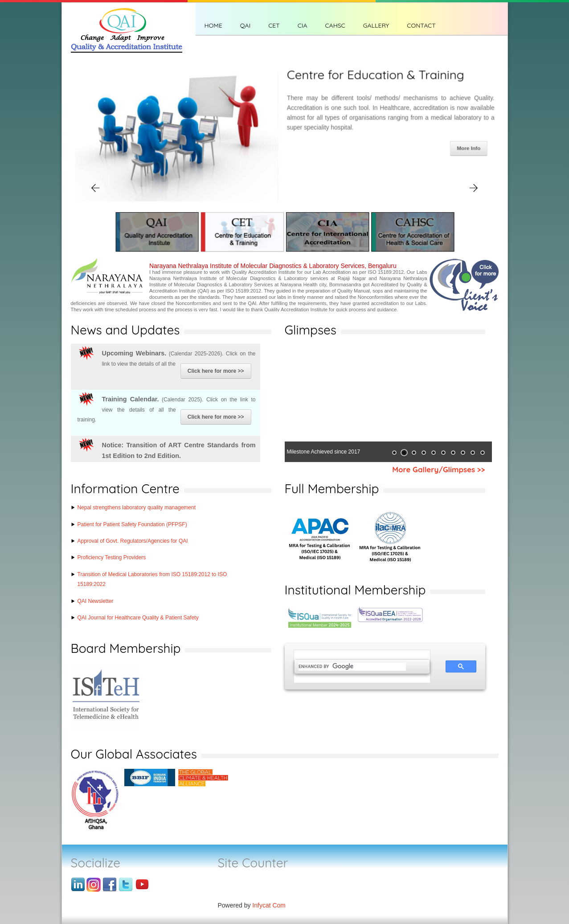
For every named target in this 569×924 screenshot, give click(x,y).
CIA (303, 25)
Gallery (376, 25)
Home (213, 25)
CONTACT (421, 25)
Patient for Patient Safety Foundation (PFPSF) (132, 524)
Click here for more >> (216, 371)
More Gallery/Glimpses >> (438, 469)
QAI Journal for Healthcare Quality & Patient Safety (138, 618)
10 (483, 453)
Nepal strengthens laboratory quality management (137, 507)
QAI (245, 25)
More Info (469, 148)
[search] (352, 667)
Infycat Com (269, 905)
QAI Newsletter (96, 601)
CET (274, 25)
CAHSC (335, 25)
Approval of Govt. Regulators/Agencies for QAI (133, 541)
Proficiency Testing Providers (112, 557)
